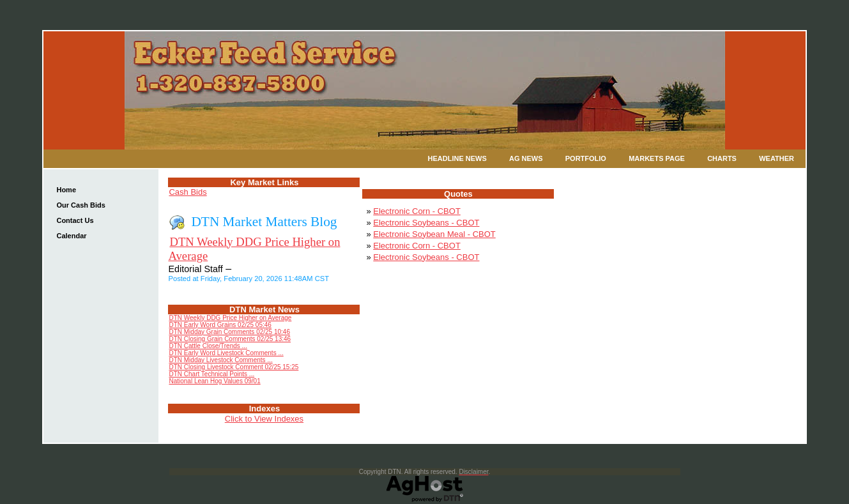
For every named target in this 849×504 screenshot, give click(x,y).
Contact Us (75, 220)
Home (66, 190)
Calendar (71, 236)
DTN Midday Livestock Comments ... (220, 360)
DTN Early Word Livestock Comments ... (226, 353)
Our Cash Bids (80, 205)
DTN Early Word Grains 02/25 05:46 (220, 325)
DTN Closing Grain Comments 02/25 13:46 (230, 339)
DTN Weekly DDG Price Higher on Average (230, 318)
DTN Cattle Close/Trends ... (208, 346)
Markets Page (657, 158)
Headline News (457, 158)
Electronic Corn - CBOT (417, 211)
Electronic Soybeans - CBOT (426, 223)
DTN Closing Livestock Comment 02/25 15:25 (233, 367)
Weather (776, 158)
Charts (722, 158)
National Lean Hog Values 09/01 (214, 381)
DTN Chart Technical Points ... (211, 374)
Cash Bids (187, 192)
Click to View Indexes (264, 419)
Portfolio (586, 158)
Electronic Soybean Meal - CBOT (434, 234)
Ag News (526, 158)
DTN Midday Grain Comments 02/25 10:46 (229, 332)
